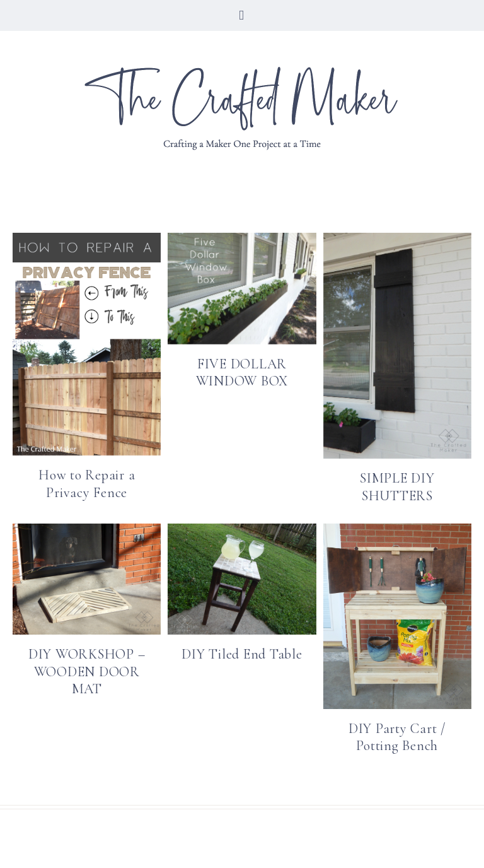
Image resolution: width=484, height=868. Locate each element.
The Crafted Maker (242, 108)
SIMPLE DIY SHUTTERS (397, 487)
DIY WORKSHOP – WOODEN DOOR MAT (87, 672)
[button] (242, 15)
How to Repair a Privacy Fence (87, 484)
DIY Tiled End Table (242, 654)
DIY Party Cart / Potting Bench (397, 737)
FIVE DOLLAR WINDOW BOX (242, 373)
